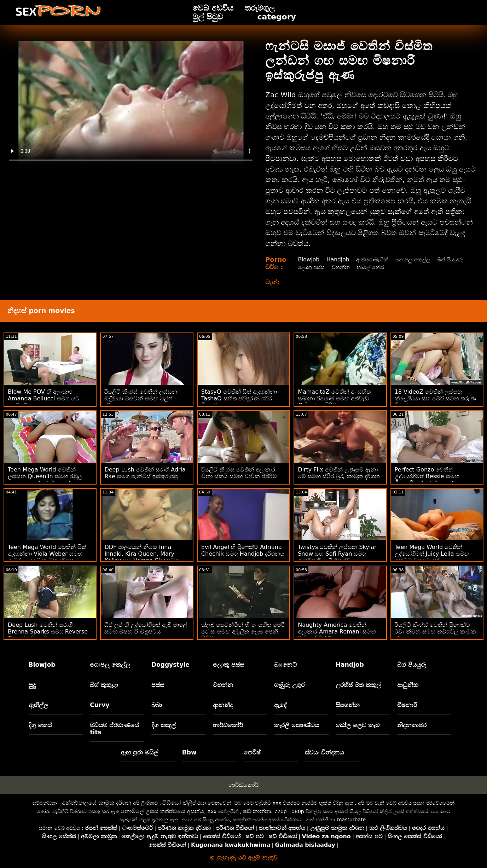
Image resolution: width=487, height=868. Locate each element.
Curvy (100, 705)
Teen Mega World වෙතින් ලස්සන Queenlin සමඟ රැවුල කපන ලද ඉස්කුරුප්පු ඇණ (45, 476)
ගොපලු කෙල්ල (416, 259)
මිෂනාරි (407, 705)
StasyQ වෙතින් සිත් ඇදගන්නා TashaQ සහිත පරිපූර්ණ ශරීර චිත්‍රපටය (239, 398)
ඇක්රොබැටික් (374, 259)
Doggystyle (170, 665)
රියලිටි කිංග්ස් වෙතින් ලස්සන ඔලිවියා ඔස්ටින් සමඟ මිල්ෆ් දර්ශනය (141, 398)
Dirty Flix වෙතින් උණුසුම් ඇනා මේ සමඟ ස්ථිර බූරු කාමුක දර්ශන (339, 473)
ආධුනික (408, 685)
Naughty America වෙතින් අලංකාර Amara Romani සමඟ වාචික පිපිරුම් (337, 632)
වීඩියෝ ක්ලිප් (179, 803)
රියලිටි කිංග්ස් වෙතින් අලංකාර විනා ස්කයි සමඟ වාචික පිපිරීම (239, 473)
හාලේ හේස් (409, 267)
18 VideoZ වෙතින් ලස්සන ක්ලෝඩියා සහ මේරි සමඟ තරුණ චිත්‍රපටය (435, 398)
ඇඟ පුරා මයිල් (139, 752)
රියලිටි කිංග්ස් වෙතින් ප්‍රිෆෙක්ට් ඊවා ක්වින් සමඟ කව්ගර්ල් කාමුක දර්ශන (435, 632)
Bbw (189, 752)
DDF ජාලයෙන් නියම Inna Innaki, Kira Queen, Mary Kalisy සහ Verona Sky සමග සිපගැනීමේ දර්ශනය (142, 557)
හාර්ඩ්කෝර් (228, 725)
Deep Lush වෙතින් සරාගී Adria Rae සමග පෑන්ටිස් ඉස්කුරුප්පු (145, 473)
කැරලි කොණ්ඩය (297, 725)
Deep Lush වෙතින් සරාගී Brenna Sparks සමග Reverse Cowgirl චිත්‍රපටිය (48, 632)
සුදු (32, 685)
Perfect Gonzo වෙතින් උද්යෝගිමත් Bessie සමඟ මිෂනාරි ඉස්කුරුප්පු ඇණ (427, 476)
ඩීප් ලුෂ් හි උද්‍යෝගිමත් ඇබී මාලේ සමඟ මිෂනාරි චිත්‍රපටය (146, 628)
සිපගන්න (348, 705)
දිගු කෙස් (40, 725)
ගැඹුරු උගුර (289, 685)
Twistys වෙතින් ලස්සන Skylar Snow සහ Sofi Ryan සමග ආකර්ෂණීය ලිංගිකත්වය (337, 554)
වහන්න (377, 267)
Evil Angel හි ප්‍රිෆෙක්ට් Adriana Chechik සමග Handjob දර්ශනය (243, 550)
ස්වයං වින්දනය (324, 752)
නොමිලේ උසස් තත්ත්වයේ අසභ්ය (162, 811)
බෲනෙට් (285, 665)
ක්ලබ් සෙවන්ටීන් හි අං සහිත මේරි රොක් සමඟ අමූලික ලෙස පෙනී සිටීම (243, 632)
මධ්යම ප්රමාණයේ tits (114, 729)
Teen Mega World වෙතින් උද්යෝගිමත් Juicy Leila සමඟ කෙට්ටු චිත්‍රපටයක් (432, 554)
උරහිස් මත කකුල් (358, 685)
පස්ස (158, 685)
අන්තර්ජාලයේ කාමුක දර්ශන (97, 803)
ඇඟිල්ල (38, 705)
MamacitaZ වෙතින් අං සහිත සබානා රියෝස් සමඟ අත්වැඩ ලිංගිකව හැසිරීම (334, 398)
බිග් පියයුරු (311, 267)
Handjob (338, 259)
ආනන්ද (223, 705)
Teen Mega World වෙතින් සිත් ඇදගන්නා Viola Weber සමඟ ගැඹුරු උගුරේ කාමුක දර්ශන (47, 554)
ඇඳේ (280, 705)
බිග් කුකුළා (104, 685)
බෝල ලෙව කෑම (358, 725)
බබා (157, 705)
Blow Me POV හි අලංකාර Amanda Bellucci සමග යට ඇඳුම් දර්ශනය (44, 398)
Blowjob (308, 259)
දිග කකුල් (164, 725)
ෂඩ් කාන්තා (257, 811)
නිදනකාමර (412, 725)
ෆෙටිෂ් (252, 752)
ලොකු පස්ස (346, 267)
